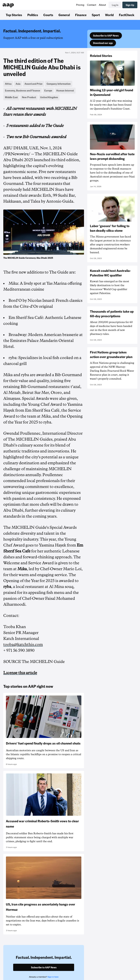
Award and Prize (34, 84)
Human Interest (65, 90)
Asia (18, 84)
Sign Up (130, 5)
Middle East (11, 97)
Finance (81, 15)
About (102, 5)
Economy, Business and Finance (23, 90)
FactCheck (127, 15)
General (64, 15)
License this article (20, 673)
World (109, 15)
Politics (33, 15)
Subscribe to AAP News (106, 36)
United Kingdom (49, 97)
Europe (48, 90)
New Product (29, 97)
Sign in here (53, 977)
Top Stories (14, 15)
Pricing (80, 5)
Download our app (103, 43)
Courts (48, 15)
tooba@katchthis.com (23, 645)
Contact (92, 5)
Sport (96, 15)
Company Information (59, 84)
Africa (8, 84)
